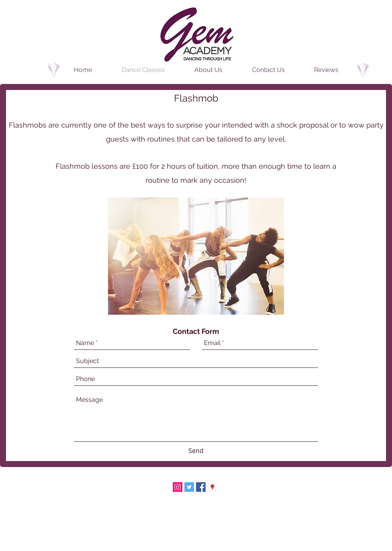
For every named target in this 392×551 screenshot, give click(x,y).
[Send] (196, 451)
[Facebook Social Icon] (201, 487)
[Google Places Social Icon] (212, 487)
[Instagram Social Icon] (178, 487)
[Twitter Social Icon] (189, 487)
